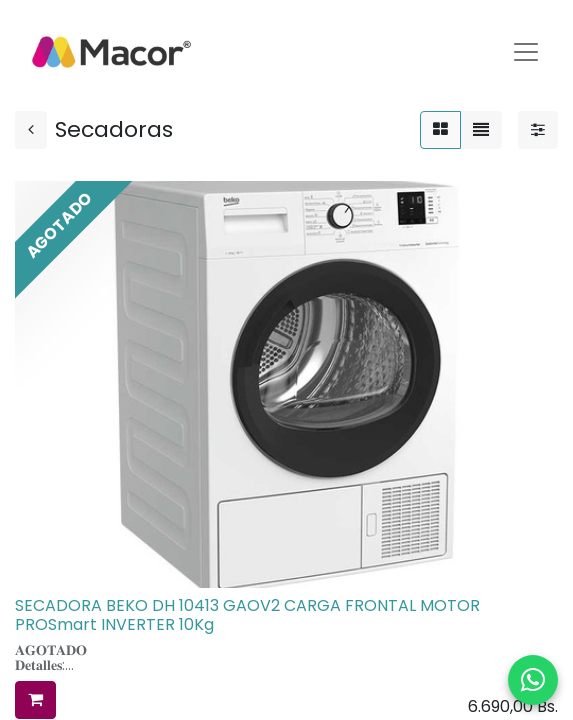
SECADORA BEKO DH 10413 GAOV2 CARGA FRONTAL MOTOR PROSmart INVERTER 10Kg (247, 615)
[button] (35, 700)
